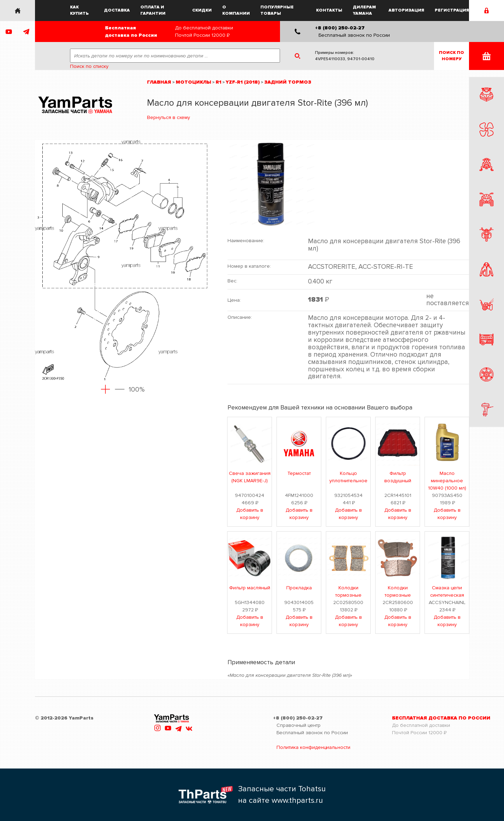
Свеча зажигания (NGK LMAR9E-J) (250, 477)
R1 (218, 82)
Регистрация (452, 10)
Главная (159, 82)
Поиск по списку (89, 66)
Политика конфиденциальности (313, 747)
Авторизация (406, 10)
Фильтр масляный (250, 588)
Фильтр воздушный (398, 477)
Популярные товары (277, 10)
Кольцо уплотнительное (348, 477)
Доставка (117, 10)
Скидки (202, 10)
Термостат (299, 473)
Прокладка (299, 588)
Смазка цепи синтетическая (447, 591)
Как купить (79, 10)
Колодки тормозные (348, 591)
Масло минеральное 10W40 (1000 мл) (447, 481)
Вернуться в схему (169, 117)
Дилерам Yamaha (364, 10)
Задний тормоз (288, 82)
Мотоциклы (193, 82)
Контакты (329, 10)
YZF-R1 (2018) (243, 82)
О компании (236, 10)
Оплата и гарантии (153, 10)
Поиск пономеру (451, 56)
